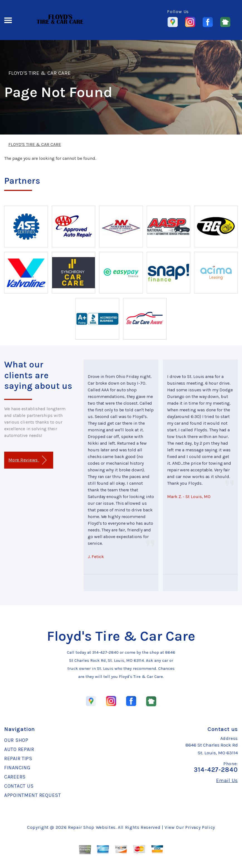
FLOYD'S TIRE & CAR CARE (40, 73)
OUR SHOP (16, 740)
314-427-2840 (105, 652)
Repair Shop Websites (92, 827)
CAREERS (15, 777)
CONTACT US (19, 786)
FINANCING (17, 768)
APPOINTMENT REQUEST (33, 795)
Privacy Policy (200, 827)
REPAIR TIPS (18, 758)
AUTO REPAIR (19, 749)
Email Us (227, 780)
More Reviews (27, 460)
